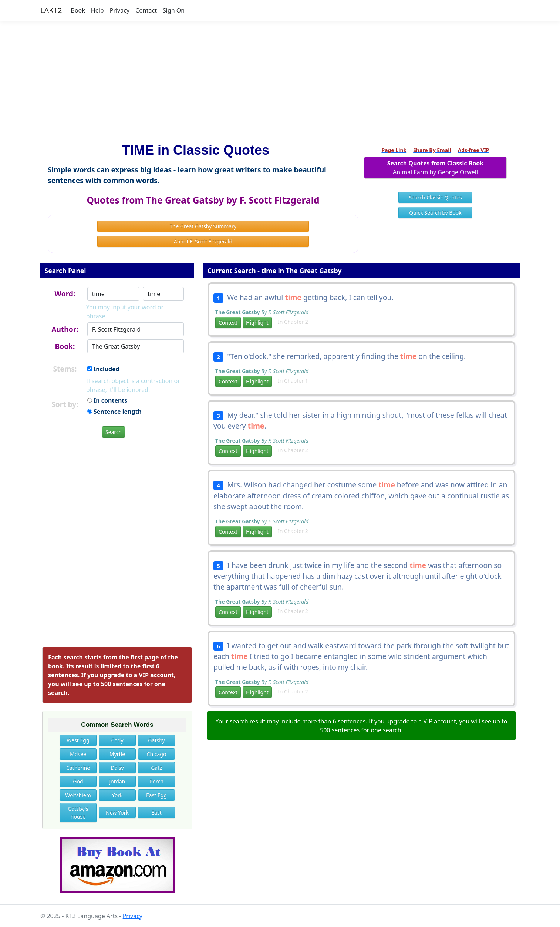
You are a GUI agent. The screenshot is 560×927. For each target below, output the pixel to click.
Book (78, 10)
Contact (146, 10)
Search (114, 432)
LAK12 (51, 10)
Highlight (257, 323)
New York (117, 812)
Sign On (174, 10)
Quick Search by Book (435, 213)
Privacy (120, 10)
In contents (107, 400)
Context (228, 323)
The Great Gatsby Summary (203, 226)
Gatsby (156, 740)
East (156, 812)
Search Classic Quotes (435, 197)
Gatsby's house (78, 813)
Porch (156, 781)
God (78, 781)
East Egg (156, 795)
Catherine (78, 768)
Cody (117, 740)
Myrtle (117, 754)
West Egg (78, 740)
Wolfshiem (78, 795)
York (117, 795)
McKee (78, 754)
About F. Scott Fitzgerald (203, 241)
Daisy (117, 768)
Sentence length (114, 412)
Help (97, 10)
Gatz (156, 768)
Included (103, 369)
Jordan (117, 781)
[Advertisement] (280, 79)
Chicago (157, 754)
